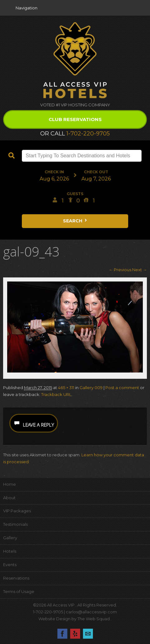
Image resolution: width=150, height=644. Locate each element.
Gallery (10, 538)
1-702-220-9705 (88, 134)
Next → (140, 270)
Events (10, 565)
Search (75, 221)
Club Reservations (75, 119)
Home (10, 484)
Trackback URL (56, 394)
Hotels (10, 551)
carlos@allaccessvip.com (91, 612)
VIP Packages (17, 511)
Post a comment (122, 388)
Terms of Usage (19, 591)
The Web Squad (94, 619)
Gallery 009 (91, 388)
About (9, 498)
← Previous (120, 270)
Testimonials (15, 524)
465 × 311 (66, 388)
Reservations (16, 578)
